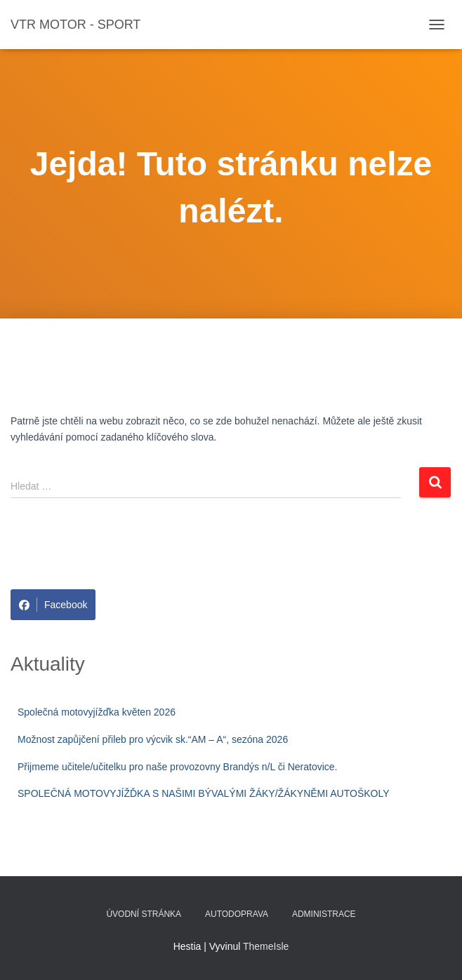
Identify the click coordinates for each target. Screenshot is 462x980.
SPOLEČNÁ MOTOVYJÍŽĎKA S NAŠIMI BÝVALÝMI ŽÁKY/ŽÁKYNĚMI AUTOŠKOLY (204, 793)
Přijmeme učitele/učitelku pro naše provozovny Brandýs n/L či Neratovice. (177, 767)
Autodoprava (237, 914)
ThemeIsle (266, 946)
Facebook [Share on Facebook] (53, 605)
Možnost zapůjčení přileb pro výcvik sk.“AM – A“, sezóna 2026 (153, 739)
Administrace (324, 914)
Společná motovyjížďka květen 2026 (97, 712)
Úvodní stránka (144, 914)
